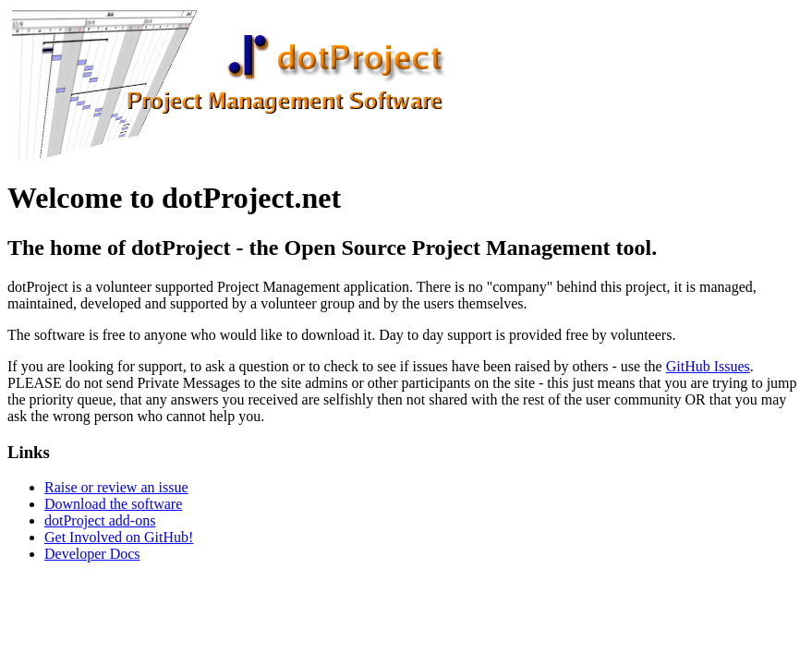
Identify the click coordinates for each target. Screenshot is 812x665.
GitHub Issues (708, 366)
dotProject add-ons (100, 520)
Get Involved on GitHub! (119, 537)
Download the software (113, 504)
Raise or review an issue (116, 487)
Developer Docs (92, 554)
